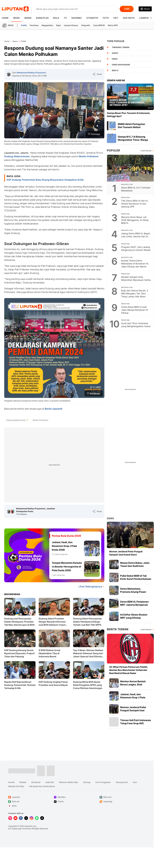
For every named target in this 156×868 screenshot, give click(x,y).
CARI (127, 9)
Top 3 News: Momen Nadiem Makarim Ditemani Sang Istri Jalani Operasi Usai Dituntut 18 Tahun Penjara (88, 653)
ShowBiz (77, 18)
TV (65, 18)
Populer (113, 150)
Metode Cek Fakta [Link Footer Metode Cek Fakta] (16, 786)
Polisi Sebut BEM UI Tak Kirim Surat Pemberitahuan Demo (136, 579)
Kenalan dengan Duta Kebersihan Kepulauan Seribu (136, 278)
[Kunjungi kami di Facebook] (21, 818)
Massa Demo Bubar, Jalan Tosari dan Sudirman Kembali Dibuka (135, 566)
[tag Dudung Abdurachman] (17, 420)
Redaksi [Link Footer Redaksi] (23, 782)
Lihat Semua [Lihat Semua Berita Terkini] (146, 629)
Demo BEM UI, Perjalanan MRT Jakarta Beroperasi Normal (134, 605)
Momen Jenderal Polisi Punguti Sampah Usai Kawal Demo (126, 553)
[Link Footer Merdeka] (77, 797)
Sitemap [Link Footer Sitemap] (87, 782)
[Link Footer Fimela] (77, 802)
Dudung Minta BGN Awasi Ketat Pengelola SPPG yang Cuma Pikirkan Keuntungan (88, 685)
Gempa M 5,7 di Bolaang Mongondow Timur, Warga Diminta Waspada (133, 140)
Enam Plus (42, 18)
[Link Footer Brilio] (31, 806)
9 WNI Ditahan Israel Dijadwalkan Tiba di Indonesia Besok (49, 653)
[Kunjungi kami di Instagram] (31, 818)
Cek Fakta (129, 18)
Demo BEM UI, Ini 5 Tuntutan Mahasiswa (136, 189)
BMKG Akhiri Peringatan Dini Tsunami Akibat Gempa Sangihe (131, 127)
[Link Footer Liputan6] (22, 771)
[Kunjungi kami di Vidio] (10, 818)
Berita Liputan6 (54, 409)
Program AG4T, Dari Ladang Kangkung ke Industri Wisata (136, 248)
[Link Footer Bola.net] (31, 802)
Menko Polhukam (89, 156)
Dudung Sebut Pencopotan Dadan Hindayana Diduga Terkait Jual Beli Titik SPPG (87, 622)
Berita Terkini (118, 629)
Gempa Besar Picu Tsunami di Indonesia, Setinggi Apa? (129, 115)
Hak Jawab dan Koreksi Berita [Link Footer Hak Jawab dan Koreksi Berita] (42, 786)
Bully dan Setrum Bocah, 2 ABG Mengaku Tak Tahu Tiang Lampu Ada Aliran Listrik (135, 295)
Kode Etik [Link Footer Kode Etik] (50, 782)
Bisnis (28, 18)
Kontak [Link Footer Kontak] (11, 782)
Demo (110, 518)
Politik (24, 25)
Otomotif (92, 18)
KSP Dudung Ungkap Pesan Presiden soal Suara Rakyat (53, 683)
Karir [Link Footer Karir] (135, 782)
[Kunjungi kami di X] (26, 818)
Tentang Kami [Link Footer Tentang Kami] (122, 782)
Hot (116, 18)
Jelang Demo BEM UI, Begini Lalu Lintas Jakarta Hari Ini (136, 235)
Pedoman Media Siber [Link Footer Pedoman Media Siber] (69, 782)
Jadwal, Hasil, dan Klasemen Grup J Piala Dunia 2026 (133, 697)
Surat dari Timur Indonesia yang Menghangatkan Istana (136, 325)
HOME (5, 18)
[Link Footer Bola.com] (123, 797)
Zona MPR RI (99, 25)
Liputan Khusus (71, 25)
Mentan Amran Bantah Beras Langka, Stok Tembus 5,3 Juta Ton (133, 684)
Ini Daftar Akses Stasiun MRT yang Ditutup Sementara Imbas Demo (134, 618)
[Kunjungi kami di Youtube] (15, 818)
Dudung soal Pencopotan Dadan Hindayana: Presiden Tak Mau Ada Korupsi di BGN (19, 622)
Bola (56, 18)
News (16, 18)
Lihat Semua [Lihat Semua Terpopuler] (146, 151)
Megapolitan (47, 25)
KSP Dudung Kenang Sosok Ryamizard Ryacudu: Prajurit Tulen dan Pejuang (19, 653)
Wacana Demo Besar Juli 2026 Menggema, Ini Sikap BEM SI (135, 220)
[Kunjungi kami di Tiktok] (42, 818)
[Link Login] (145, 9)
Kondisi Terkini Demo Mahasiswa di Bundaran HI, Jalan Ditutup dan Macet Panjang (135, 265)
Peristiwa (34, 25)
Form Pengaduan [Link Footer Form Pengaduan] (103, 782)
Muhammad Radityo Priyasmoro (31, 73)
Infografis (86, 25)
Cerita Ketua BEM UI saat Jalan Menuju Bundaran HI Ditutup (134, 310)
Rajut (59, 25)
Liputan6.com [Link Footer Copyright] (30, 826)
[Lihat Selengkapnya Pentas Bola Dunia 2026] (54, 587)
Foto (106, 18)
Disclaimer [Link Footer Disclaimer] (36, 782)
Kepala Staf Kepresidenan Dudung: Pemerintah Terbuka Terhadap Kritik (20, 685)
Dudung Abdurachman (17, 156)
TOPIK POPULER (116, 41)
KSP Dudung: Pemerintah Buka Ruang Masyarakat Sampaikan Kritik (45, 180)
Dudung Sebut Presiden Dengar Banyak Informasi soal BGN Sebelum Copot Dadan (52, 622)
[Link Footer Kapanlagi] (123, 802)
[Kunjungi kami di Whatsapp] (37, 818)
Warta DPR (113, 25)
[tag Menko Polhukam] (40, 420)
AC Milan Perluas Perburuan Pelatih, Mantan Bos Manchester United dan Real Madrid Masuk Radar (129, 670)
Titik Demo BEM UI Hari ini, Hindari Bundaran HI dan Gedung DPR (135, 204)
